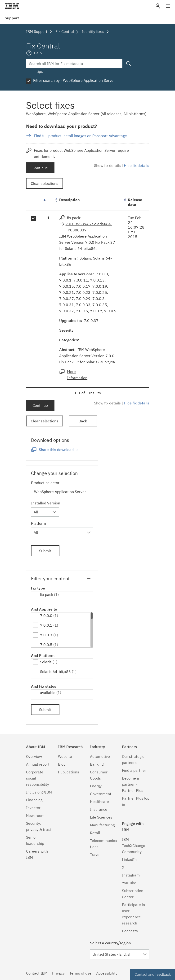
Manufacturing (102, 825)
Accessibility (107, 973)
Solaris (46, 662)
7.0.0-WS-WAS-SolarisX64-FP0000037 (89, 227)
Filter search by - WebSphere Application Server (74, 80)
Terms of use (80, 973)
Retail (95, 833)
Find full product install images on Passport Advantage (80, 136)
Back (83, 421)
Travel (95, 854)
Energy (96, 786)
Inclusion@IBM (39, 792)
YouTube (129, 883)
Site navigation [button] (168, 8)
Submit (45, 551)
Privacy (58, 973)
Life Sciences (101, 817)
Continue (40, 168)
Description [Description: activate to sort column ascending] (70, 200)
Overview (34, 756)
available (48, 693)
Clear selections (45, 183)
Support (12, 18)
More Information (77, 375)
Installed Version (46, 503)
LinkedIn (129, 859)
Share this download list (59, 450)
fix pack (47, 594)
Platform (38, 523)
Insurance (99, 809)
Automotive (100, 756)
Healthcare (99, 802)
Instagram (131, 875)
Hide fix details (137, 165)
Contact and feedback (153, 974)
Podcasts (130, 931)
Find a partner (134, 770)
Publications (69, 772)
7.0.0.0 (46, 616)
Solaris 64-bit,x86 (55, 672)
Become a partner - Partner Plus (133, 784)
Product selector (45, 483)
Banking (97, 764)
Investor (33, 808)
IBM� (12, 6)
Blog (62, 764)
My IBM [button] (158, 8)
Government (101, 794)
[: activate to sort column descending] (49, 202)
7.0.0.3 (46, 635)
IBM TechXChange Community (134, 846)
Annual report (38, 764)
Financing (34, 800)
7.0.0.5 (46, 645)
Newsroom (35, 815)
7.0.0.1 (46, 625)
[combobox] (45, 512)
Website (65, 756)
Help (38, 53)
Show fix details (107, 165)
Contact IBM (37, 973)
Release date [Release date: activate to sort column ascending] (135, 202)
